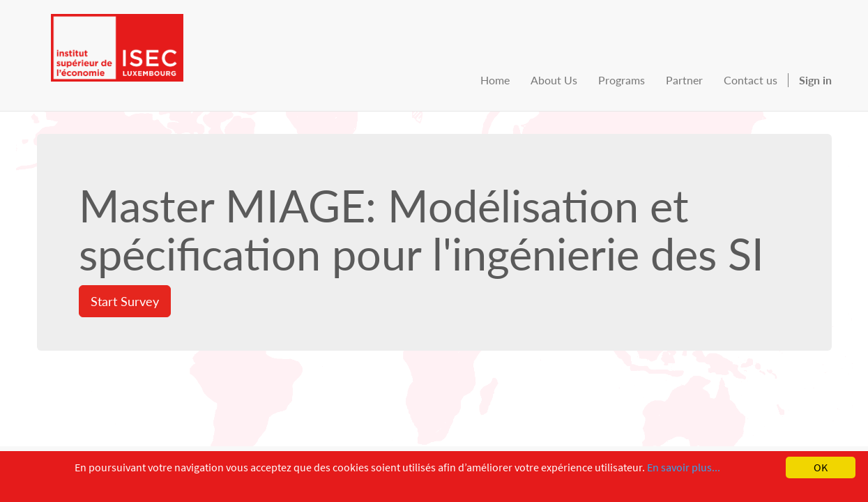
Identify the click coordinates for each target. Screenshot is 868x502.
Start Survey (125, 301)
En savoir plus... (684, 467)
